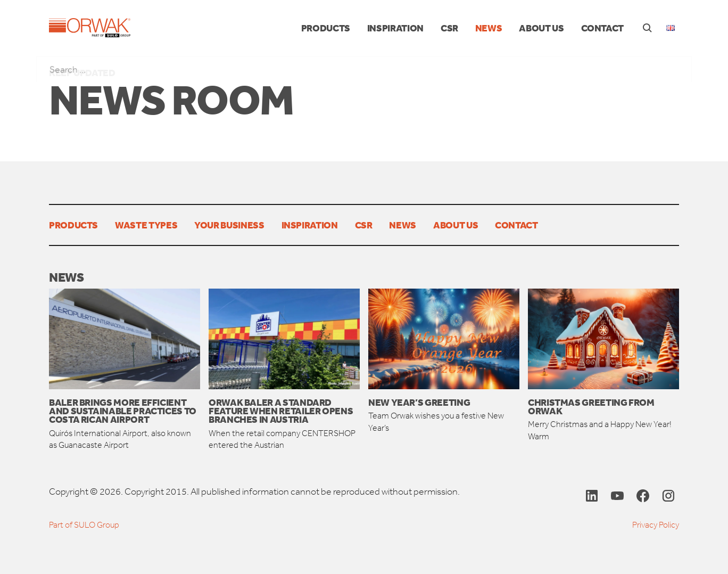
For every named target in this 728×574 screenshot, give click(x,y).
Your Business (229, 225)
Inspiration (395, 28)
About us (541, 28)
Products (326, 28)
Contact (602, 28)
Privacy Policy (656, 525)
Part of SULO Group (84, 525)
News (489, 28)
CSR (449, 28)
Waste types (146, 225)
